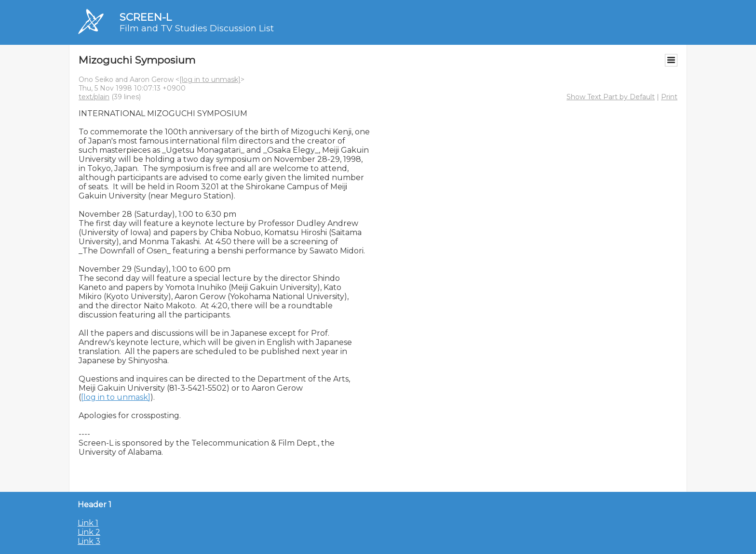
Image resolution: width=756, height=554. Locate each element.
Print (669, 97)
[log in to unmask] (210, 79)
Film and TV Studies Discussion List (197, 28)
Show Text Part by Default (611, 97)
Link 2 (89, 532)
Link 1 (88, 523)
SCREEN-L (146, 17)
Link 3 (89, 541)
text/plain (94, 97)
